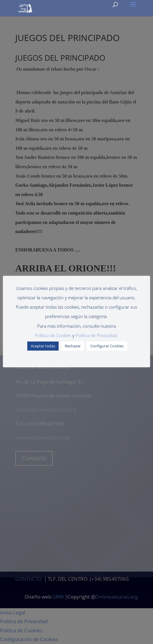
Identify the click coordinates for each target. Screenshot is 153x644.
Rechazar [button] (73, 346)
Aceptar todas (43, 346)
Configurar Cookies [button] (107, 346)
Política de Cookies (53, 335)
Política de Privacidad (96, 335)
